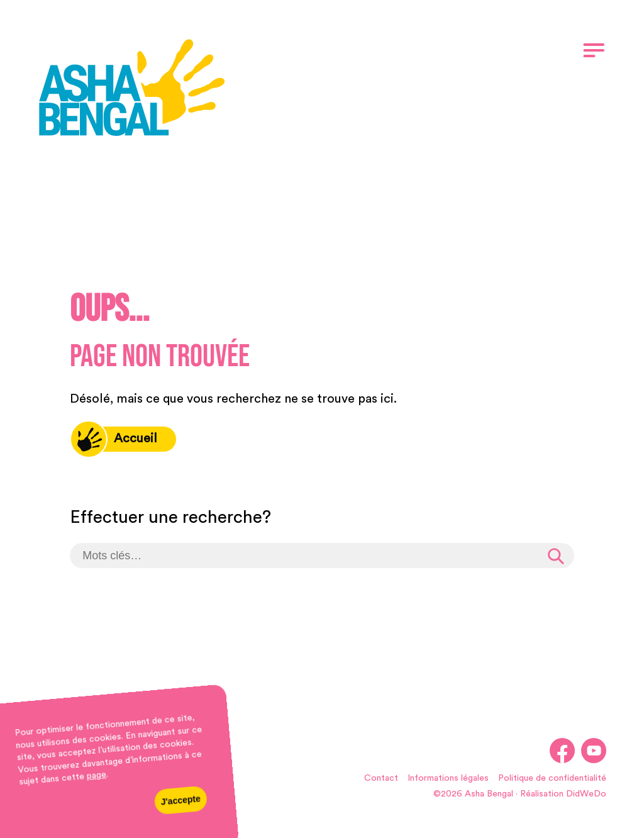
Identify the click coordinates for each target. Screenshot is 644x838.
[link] (132, 90)
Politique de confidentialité (552, 778)
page (96, 776)
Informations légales (448, 778)
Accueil (114, 439)
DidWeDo (586, 794)
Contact (381, 778)
